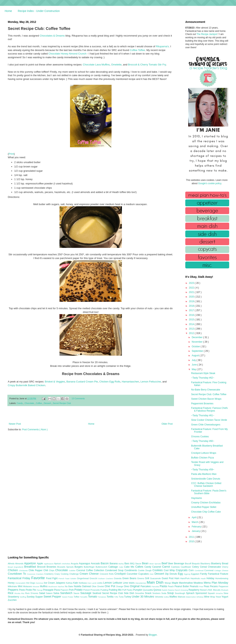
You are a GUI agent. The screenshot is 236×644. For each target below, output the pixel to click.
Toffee (77, 597)
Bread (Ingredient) (16, 567)
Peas (207, 586)
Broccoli (42, 567)
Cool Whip (170, 570)
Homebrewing (222, 578)
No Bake (69, 586)
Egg (181, 574)
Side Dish (130, 593)
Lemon (108, 583)
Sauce (77, 593)
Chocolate (30, 403)
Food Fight (52, 578)
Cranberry (49, 574)
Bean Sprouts (155, 564)
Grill (147, 578)
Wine (207, 597)
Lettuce (118, 583)
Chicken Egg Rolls (110, 382)
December (197, 337)
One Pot (110, 586)
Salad (43, 593)
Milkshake (13, 586)
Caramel (157, 567)
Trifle (116, 597)
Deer (152, 574)
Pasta (164, 586)
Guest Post (168, 578)
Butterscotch (102, 567)
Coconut (81, 570)
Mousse (36, 586)
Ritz (23, 593)
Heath (204, 578)
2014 (192, 324)
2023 (192, 283)
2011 (192, 537)
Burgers (79, 567)
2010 (192, 541)
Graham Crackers (106, 578)
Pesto (22, 590)
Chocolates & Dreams (52, 36)
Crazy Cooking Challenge (67, 574)
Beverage (179, 564)
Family (204, 574)
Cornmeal (209, 570)
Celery (196, 567)
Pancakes (146, 586)
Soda (164, 593)
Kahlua (70, 583)
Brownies (52, 567)
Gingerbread (83, 578)
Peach (171, 586)
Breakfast (31, 567)
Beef (165, 563)
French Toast (64, 578)
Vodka (167, 597)
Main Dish (156, 582)
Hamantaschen (130, 382)
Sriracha (220, 593)
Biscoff (188, 564)
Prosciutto (95, 590)
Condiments (131, 570)
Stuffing (23, 597)
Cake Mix (130, 567)
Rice (11, 593)
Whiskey (200, 597)
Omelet (101, 586)
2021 (192, 292)
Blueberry (216, 564)
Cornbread (200, 570)
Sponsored (202, 593)
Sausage (86, 593)
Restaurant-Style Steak (203, 373)
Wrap (213, 597)
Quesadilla (148, 590)
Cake (121, 567)
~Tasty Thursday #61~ (203, 415)
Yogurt (225, 597)
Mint (21, 586)
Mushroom (53, 586)
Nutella (78, 586)
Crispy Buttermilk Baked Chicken (27, 385)
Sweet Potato (68, 597)
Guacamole (156, 578)
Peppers (13, 590)
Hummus (40, 583)
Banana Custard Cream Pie (82, 382)
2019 (192, 301)
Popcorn (65, 590)
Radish (165, 590)
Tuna (121, 597)
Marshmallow (186, 583)
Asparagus (85, 564)
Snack (149, 593)
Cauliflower (186, 567)
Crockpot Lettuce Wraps (204, 453)
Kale (76, 583)
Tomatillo (84, 597)
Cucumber (132, 574)
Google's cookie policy (210, 183)
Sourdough (180, 593)
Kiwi (90, 583)
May (194, 369)
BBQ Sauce (136, 564)
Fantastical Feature (218, 574)
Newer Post (15, 424)
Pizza (57, 590)
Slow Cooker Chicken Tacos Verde (209, 420)
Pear (201, 586)
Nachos (61, 586)
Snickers (157, 593)
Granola (118, 578)
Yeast (219, 597)
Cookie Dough (145, 570)
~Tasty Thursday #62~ (203, 378)
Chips (52, 570)
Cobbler (73, 570)
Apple (40, 564)
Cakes (140, 567)
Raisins (171, 590)
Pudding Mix (115, 590)
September (198, 351)
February (197, 527)
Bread (225, 564)
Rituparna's (162, 46)
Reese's (204, 590)
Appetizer (31, 563)
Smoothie (140, 593)
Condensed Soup (115, 570)
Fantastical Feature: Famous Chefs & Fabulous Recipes (209, 409)
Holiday (211, 578)
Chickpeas (24, 570)
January (196, 531)
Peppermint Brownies (202, 404)
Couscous (31, 574)
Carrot (167, 567)
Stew (226, 593)
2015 (192, 320)
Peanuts (194, 586)
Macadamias (141, 583)
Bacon (105, 563)
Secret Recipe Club (62, 403)
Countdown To (17, 574)
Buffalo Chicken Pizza (203, 458)
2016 (192, 315)
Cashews (176, 567)
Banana (114, 564)
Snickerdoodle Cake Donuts (206, 479)
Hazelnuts (196, 578)
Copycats (182, 570)
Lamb (94, 583)
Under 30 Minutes (143, 597)
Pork (72, 590)
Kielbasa (83, 583)
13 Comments (78, 398)
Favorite (39, 578)
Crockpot (121, 574)
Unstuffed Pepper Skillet (204, 507)
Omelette (116, 65)
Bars (127, 564)
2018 (192, 306)
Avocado (96, 564)
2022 (192, 288)
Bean (146, 563)
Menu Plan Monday (216, 583)
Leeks (100, 583)
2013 (192, 329)
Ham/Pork (185, 578)
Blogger (153, 635)
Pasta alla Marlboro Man (204, 474)
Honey (12, 583)
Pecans (214, 586)
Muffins (44, 586)
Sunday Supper (35, 597)
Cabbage (114, 567)
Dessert (48, 403)
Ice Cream (50, 583)
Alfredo (12, 564)
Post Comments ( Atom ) (35, 430)
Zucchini (12, 600)
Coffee (39, 403)
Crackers (40, 574)
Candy (20, 403)
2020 (192, 297)
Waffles (173, 597)
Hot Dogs (31, 583)
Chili (46, 570)
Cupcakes (144, 574)
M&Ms (132, 583)
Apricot (58, 564)
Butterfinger (90, 567)
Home (8, 11)
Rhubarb (225, 590)
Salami (50, 593)
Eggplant (196, 574)
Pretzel (87, 590)
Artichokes (66, 564)
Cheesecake (215, 567)
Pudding (105, 590)
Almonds (20, 564)
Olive (94, 586)
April (194, 517)
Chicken (13, 570)
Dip (167, 574)
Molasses (28, 586)
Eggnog (188, 574)
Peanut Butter (182, 586)
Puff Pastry (128, 590)
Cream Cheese (90, 574)
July (194, 360)
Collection (99, 570)
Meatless (199, 583)
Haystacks (197, 498)
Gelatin (74, 578)
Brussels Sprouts (66, 567)
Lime (126, 583)
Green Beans (130, 578)
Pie (35, 590)
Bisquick (196, 564)
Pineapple (48, 590)
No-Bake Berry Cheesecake (206, 390)
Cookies (158, 570)
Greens (141, 578)
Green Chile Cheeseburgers (206, 425)
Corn (192, 570)
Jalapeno (61, 583)
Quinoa (158, 590)
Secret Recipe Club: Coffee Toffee (209, 394)
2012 (192, 333)
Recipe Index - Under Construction (39, 11)
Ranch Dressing (182, 590)
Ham (177, 578)
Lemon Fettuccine (151, 382)
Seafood (97, 593)
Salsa (57, 593)
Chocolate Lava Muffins (96, 65)
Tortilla (110, 597)
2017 (192, 310)
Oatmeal (87, 586)
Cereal (204, 567)
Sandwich (67, 593)
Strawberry (14, 597)
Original (135, 586)
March (195, 522)
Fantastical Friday (20, 578)
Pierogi (40, 590)
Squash (212, 593)
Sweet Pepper (53, 597)
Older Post (167, 424)
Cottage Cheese (221, 570)
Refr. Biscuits (215, 590)
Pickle (29, 590)
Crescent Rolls (107, 574)
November (197, 342)
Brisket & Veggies (55, 382)
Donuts (174, 574)
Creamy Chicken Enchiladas (206, 503)
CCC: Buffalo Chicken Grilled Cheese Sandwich (206, 485)
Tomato (93, 597)
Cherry (225, 567)
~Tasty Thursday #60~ (203, 441)
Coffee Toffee (138, 50)
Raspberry (194, 590)
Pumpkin (138, 590)
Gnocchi (94, 578)
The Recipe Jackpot (207, 34)
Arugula (75, 564)
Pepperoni (223, 586)
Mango (168, 583)
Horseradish (21, 583)
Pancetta (156, 586)
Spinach (191, 593)
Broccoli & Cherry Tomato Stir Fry (147, 65)
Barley (121, 564)
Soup (171, 593)
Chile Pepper (36, 570)
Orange (120, 586)
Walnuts (182, 597)
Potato (79, 590)
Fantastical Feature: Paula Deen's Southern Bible (209, 492)
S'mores (35, 593)
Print (11, 154)
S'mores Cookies (200, 437)
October (196, 347)
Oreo (127, 586)
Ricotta (18, 593)
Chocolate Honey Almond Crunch (67, 54)
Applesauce (49, 564)
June (195, 365)
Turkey (128, 597)
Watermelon (191, 597)
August (196, 355)
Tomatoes (102, 597)
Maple (175, 583)
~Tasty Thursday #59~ (203, 470)
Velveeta (159, 597)
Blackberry (206, 564)
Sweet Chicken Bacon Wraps (206, 399)
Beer (171, 564)
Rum (28, 593)
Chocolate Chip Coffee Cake (206, 512)
